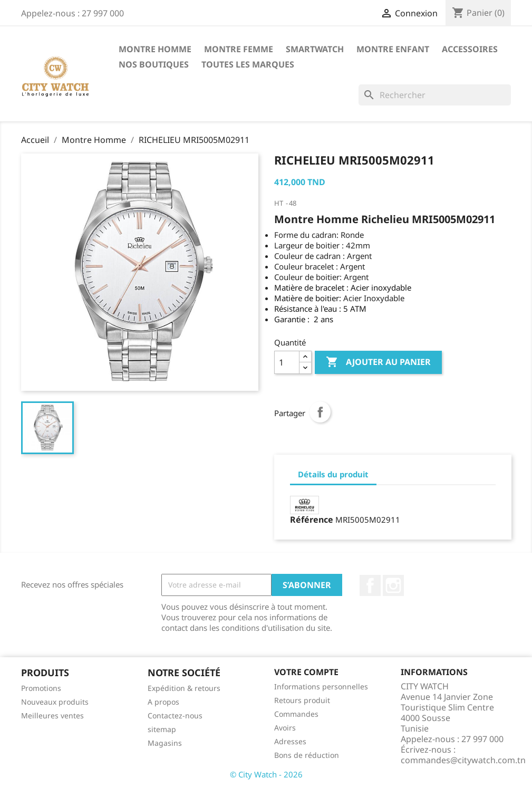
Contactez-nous (175, 715)
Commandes (296, 714)
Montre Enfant (393, 49)
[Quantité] (287, 362)
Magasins (165, 743)
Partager (320, 412)
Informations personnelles (321, 686)
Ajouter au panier (378, 362)
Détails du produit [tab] (333, 474)
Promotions (41, 688)
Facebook (370, 585)
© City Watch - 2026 (266, 774)
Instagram (393, 585)
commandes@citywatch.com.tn (463, 760)
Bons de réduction (307, 755)
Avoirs (285, 728)
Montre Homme (155, 49)
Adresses (290, 741)
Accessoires (470, 49)
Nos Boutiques (154, 64)
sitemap (162, 729)
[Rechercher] (435, 95)
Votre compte (306, 672)
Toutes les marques (248, 64)
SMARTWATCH (315, 49)
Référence (312, 520)
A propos (163, 702)
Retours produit (302, 700)
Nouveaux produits (55, 702)
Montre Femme (239, 49)
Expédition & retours (184, 688)
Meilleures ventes (52, 715)
